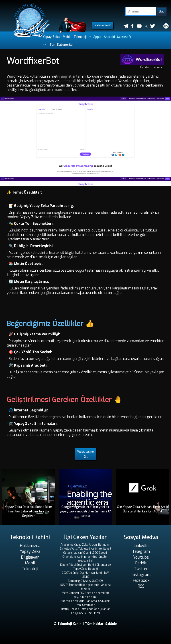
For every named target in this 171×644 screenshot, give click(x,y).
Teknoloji (80, 37)
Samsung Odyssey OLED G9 (85, 581)
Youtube (141, 557)
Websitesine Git (85, 454)
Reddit (141, 563)
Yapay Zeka (51, 37)
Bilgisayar (30, 557)
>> (45, 45)
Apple (97, 37)
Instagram (141, 575)
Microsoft (124, 37)
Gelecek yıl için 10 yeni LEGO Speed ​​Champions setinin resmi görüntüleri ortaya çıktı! (85, 557)
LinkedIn (141, 546)
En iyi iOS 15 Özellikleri (85, 613)
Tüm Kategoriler (62, 45)
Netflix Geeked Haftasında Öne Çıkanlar (85, 609)
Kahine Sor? (103, 25)
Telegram (141, 551)
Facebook (141, 580)
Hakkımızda (30, 546)
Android (109, 37)
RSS (141, 586)
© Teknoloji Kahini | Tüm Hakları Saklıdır (86, 624)
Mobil (67, 37)
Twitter (141, 569)
